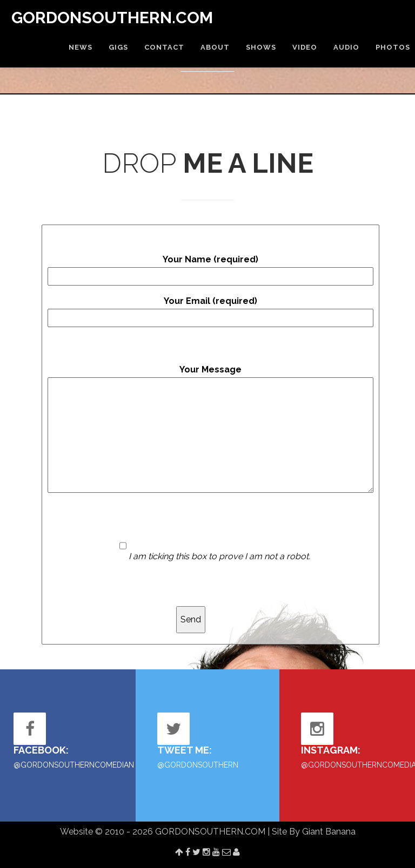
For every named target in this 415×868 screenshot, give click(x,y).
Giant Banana (329, 832)
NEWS (81, 47)
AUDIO (346, 47)
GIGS (118, 47)
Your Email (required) (210, 311)
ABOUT (215, 47)
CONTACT (164, 47)
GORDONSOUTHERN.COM (112, 18)
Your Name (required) (210, 270)
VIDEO (305, 47)
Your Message (210, 429)
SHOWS (261, 47)
